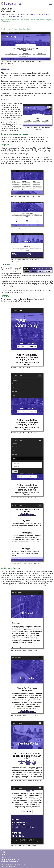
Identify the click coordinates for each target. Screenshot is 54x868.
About (3, 853)
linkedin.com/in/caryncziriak (10, 861)
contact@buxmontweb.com (10, 859)
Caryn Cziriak (14, 4)
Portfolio (3, 851)
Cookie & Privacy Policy (9, 866)
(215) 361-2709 (6, 858)
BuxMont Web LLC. (7, 22)
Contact (3, 854)
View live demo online (8, 65)
